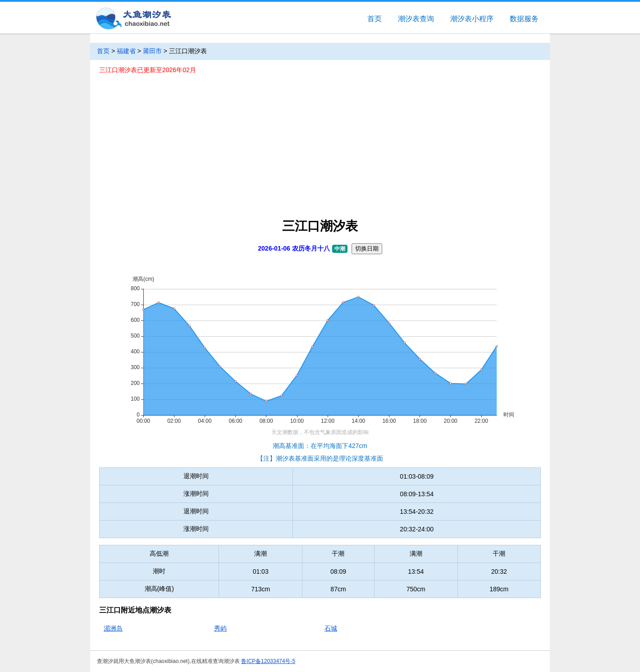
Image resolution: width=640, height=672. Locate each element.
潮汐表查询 (416, 19)
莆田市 (152, 51)
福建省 (126, 51)
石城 (331, 628)
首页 (375, 19)
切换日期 (367, 249)
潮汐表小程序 (472, 19)
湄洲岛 (113, 628)
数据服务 (524, 19)
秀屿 (220, 628)
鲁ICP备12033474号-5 (268, 661)
